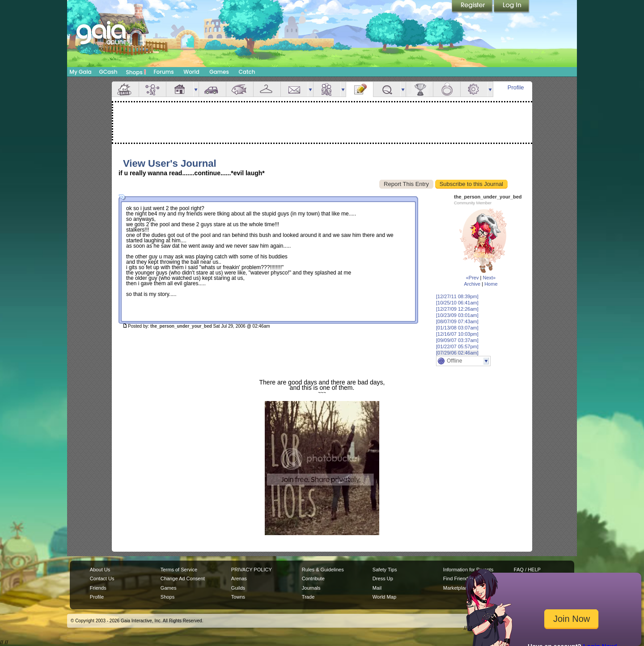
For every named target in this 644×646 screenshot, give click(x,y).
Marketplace (457, 588)
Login (512, 7)
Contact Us (102, 578)
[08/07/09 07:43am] (457, 321)
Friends (327, 89)
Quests (387, 89)
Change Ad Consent (183, 578)
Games (219, 72)
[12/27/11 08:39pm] (457, 296)
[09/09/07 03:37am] (457, 340)
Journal (360, 89)
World (191, 72)
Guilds (238, 588)
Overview (125, 89)
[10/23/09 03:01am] (457, 315)
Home (491, 284)
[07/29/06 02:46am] (457, 353)
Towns (238, 597)
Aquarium (240, 89)
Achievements (419, 89)
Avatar (153, 89)
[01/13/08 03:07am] (457, 328)
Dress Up (383, 578)
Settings (474, 89)
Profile (516, 87)
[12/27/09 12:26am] (457, 309)
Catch (247, 72)
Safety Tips (385, 570)
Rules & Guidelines (323, 570)
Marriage (447, 89)
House (180, 89)
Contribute (313, 578)
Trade (308, 597)
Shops (136, 72)
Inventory (267, 89)
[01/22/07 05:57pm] (457, 346)
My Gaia (80, 72)
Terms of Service (179, 570)
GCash (108, 72)
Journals (311, 588)
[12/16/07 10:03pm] (457, 334)
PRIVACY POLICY (252, 570)
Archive (472, 284)
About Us (100, 570)
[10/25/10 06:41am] (457, 303)
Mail (294, 89)
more (196, 89)
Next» (489, 278)
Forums (163, 72)
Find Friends (457, 578)
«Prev (472, 278)
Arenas (239, 578)
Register (473, 7)
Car (212, 89)
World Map (384, 597)
